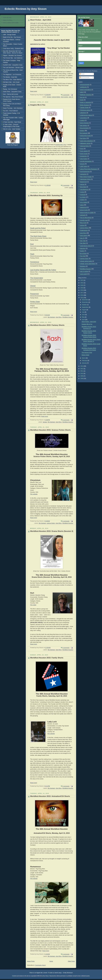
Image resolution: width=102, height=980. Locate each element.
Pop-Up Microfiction (86, 218)
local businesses (85, 172)
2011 (82, 371)
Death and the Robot (38, 228)
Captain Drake (84, 108)
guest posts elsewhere (87, 141)
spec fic (71, 97)
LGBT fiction (84, 166)
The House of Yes (87, 353)
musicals (83, 195)
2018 (82, 290)
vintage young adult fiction (88, 264)
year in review (84, 271)
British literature (85, 105)
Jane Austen (84, 159)
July (83, 312)
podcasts (83, 215)
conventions (84, 118)
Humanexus (35, 262)
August (84, 310)
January (85, 363)
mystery (82, 200)
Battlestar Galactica (86, 95)
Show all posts (7, 17)
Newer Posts (31, 961)
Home (51, 961)
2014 (82, 366)
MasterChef (83, 182)
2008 (82, 379)
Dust (32, 244)
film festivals (51, 317)
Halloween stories (85, 143)
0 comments (66, 95)
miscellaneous (84, 190)
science (82, 225)
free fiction (83, 138)
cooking (82, 120)
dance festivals (84, 123)
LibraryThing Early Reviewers (89, 169)
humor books (84, 154)
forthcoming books (85, 136)
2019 (82, 288)
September (85, 307)
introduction (83, 156)
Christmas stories (85, 110)
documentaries (84, 128)
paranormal (83, 207)
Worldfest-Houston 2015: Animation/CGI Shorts (50, 796)
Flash (32, 254)
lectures (82, 164)
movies (71, 188)
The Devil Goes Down (38, 236)
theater (82, 251)
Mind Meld (83, 187)
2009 (82, 376)
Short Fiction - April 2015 (41, 20)
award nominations (86, 90)
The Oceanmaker (37, 278)
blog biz (82, 97)
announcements (85, 85)
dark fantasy (84, 126)
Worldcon (83, 266)
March (84, 358)
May (83, 317)
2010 (82, 374)
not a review (84, 202)
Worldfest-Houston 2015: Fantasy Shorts (47, 325)
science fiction (56, 97)
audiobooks (83, 87)
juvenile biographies (86, 161)
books (82, 100)
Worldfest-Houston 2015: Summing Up (46, 195)
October (85, 305)
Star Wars (83, 243)
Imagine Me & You (38, 105)
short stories (64, 97)
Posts (82, 74)
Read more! (34, 91)
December (85, 300)
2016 (82, 295)
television (83, 248)
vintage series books (86, 261)
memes (82, 184)
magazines (83, 174)
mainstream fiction (85, 179)
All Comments (84, 78)
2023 (82, 280)
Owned (33, 286)
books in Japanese (86, 102)
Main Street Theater (86, 177)
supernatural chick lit (86, 246)
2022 (82, 283)
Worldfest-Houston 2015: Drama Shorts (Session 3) (52, 531)
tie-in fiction (83, 254)
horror (82, 149)
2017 (82, 293)
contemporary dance (86, 115)
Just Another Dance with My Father (43, 270)
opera (82, 205)
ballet (82, 92)
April (84, 320)
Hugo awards (84, 151)
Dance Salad (85, 355)
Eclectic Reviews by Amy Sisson (26, 9)
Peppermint (34, 294)
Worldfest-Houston (68, 317)
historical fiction (85, 146)
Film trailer (33, 605)
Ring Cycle (83, 223)
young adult (83, 274)
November (85, 302)
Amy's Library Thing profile (11, 23)
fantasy (49, 97)
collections (83, 113)
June (84, 315)
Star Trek (83, 241)
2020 (82, 285)
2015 (82, 298)
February (85, 361)
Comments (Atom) (40, 965)
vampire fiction (84, 259)
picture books (84, 210)
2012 (82, 369)
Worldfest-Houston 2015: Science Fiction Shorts (50, 430)
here (83, 34)
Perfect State (35, 302)
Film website (34, 494)
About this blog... (8, 20)
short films (59, 317)
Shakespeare (84, 230)
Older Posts (71, 961)
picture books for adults (87, 213)
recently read (84, 220)
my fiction (83, 197)
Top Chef (83, 256)
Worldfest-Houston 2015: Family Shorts (47, 658)
